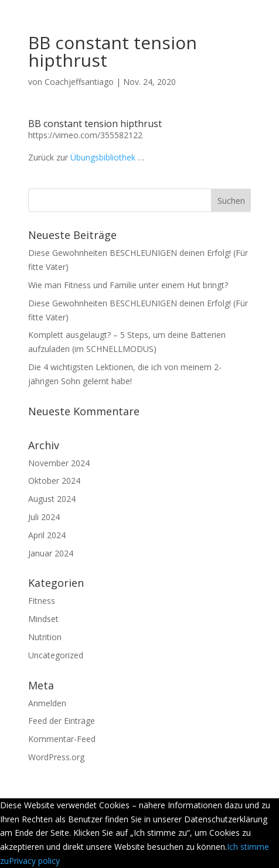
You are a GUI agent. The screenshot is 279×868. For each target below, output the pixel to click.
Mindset (43, 619)
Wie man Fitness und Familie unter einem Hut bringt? (128, 285)
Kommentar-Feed (62, 739)
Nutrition (45, 637)
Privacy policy (34, 861)
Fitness (42, 601)
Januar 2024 (51, 553)
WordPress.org (56, 757)
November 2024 (59, 463)
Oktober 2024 (54, 481)
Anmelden (47, 703)
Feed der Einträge (62, 721)
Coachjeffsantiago (79, 82)
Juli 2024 (44, 517)
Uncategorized (56, 655)
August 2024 (52, 499)
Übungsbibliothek (103, 157)
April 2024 (47, 535)
